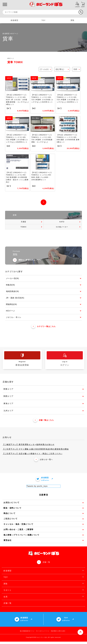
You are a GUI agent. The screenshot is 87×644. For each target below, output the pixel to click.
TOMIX (24, 227)
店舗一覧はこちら (44, 422)
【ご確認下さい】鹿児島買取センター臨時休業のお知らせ (29, 447)
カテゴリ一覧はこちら (43, 329)
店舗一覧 (46, 564)
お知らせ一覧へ (43, 462)
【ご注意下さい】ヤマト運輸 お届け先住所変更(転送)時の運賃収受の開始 (36, 452)
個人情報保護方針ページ (27, 633)
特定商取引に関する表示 (58, 633)
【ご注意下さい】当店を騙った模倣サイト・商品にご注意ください (33, 456)
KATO (62, 222)
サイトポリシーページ (43, 633)
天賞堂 (24, 222)
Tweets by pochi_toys (37, 489)
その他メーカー (62, 227)
